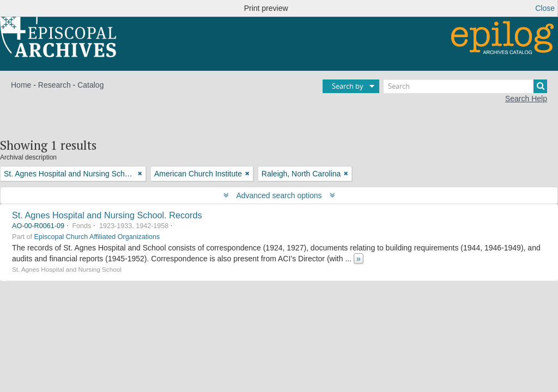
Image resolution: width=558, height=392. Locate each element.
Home (21, 85)
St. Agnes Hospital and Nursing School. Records (107, 215)
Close (545, 8)
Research (54, 85)
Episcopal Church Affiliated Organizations (97, 237)
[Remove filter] (140, 174)
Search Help (526, 99)
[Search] (465, 86)
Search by (348, 86)
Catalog (90, 85)
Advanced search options (279, 195)
